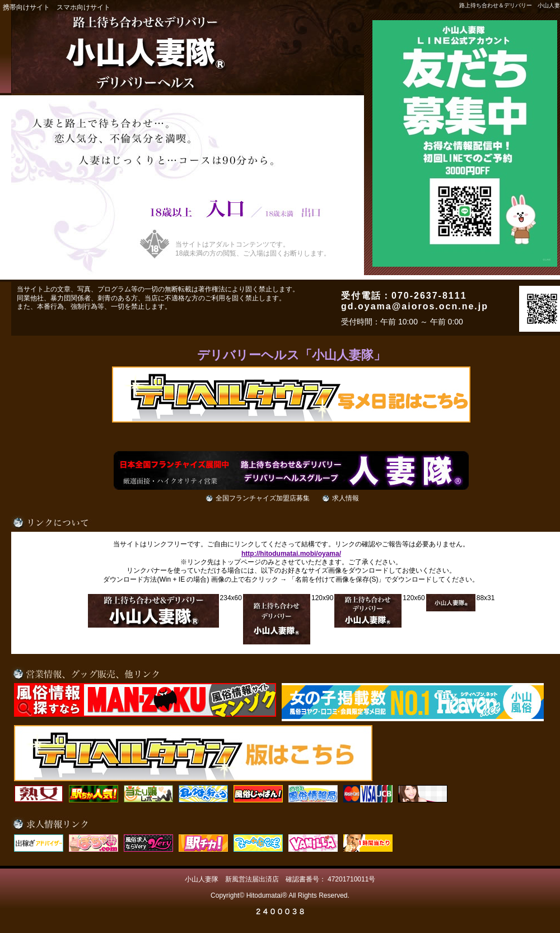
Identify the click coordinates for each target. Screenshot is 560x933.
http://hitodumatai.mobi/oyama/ (291, 554)
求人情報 (346, 498)
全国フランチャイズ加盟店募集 (263, 498)
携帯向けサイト (26, 7)
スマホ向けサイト (83, 7)
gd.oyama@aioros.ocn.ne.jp (415, 306)
